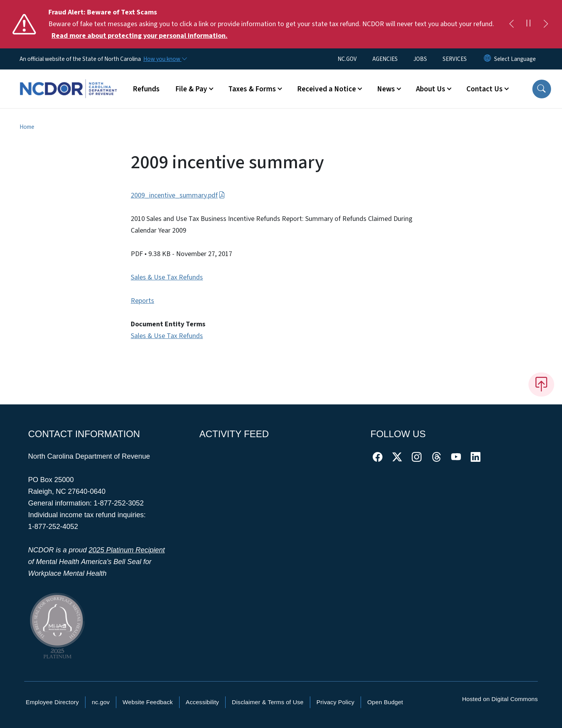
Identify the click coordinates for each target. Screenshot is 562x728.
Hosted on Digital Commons (500, 699)
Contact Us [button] (485, 89)
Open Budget (385, 702)
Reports (142, 301)
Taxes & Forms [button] (252, 89)
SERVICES (455, 59)
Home (27, 127)
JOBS (420, 59)
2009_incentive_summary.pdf (178, 195)
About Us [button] (431, 89)
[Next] (546, 24)
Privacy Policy (335, 702)
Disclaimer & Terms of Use (268, 702)
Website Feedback (148, 702)
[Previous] (511, 24)
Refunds (146, 89)
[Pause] (528, 24)
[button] (542, 89)
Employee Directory (52, 702)
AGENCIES (385, 59)
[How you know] (165, 59)
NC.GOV (347, 59)
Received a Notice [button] (326, 89)
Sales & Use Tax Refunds (167, 277)
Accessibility (202, 702)
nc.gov (101, 702)
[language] (515, 59)
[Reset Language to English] (487, 59)
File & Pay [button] (191, 89)
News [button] (386, 89)
